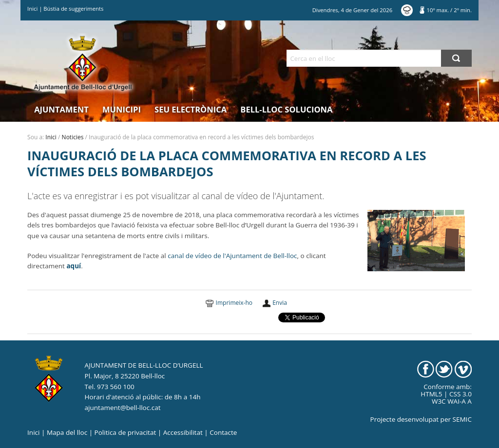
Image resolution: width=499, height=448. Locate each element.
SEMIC (462, 419)
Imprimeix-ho (234, 303)
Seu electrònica (191, 109)
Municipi (122, 109)
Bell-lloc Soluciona (286, 109)
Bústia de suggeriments (73, 9)
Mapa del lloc (67, 432)
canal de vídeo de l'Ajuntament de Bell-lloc (232, 256)
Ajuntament (61, 109)
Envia (280, 303)
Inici (32, 9)
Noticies (73, 137)
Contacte (223, 432)
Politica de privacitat (125, 432)
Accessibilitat (183, 432)
